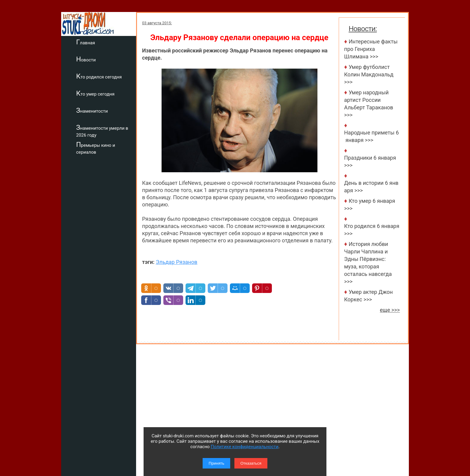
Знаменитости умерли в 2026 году (102, 131)
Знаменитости (92, 110)
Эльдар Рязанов (177, 262)
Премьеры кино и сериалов (96, 148)
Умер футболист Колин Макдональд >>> (369, 74)
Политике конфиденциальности (245, 447)
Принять (216, 463)
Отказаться (251, 463)
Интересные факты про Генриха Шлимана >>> (371, 49)
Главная (86, 42)
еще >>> (390, 310)
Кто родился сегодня (99, 76)
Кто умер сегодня (95, 93)
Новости (86, 59)
